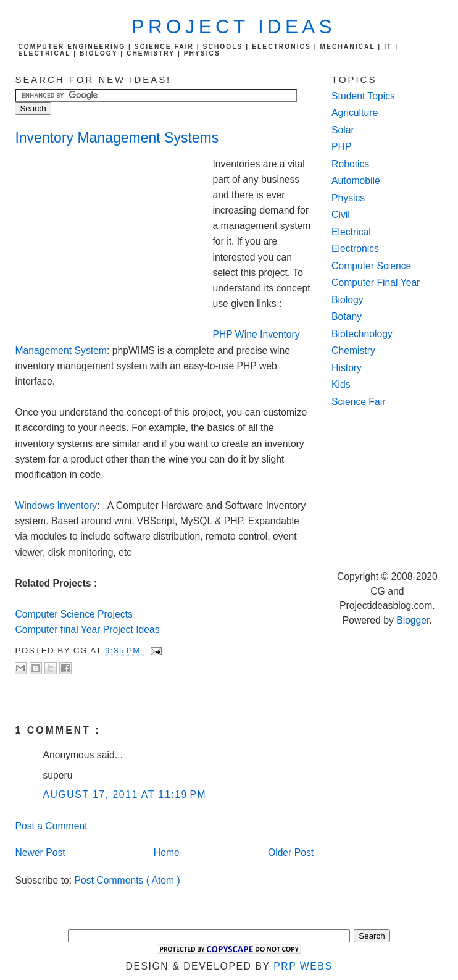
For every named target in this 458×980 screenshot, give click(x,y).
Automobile (356, 181)
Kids (341, 384)
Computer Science (371, 266)
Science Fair (358, 402)
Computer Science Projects (73, 614)
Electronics (355, 249)
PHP (341, 147)
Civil (341, 215)
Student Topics (363, 96)
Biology (348, 300)
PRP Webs (303, 966)
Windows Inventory (56, 505)
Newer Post (40, 852)
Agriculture (355, 113)
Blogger (413, 620)
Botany (347, 316)
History (347, 368)
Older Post (291, 852)
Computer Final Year (376, 283)
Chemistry (353, 350)
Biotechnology (362, 334)
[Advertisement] (114, 240)
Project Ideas (234, 27)
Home (167, 852)
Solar (343, 130)
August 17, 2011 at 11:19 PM (124, 794)
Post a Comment (51, 826)
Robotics (350, 164)
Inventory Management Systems (117, 138)
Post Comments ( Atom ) (127, 880)
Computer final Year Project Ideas (87, 630)
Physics (348, 198)
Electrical (351, 232)
